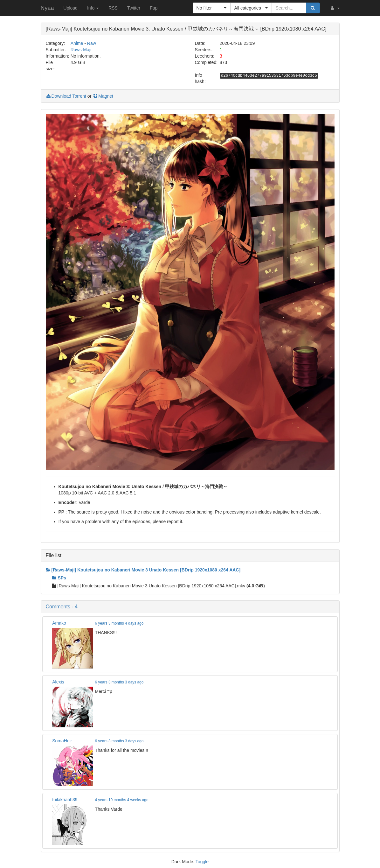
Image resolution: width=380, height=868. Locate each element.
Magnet (103, 96)
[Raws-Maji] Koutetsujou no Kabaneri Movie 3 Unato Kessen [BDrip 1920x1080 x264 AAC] (143, 570)
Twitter (134, 8)
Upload (71, 8)
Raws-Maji (81, 50)
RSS (113, 8)
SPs (59, 578)
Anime (77, 43)
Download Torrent (66, 96)
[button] (335, 8)
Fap (154, 8)
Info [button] (93, 8)
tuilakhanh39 (65, 800)
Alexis (58, 682)
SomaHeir (62, 741)
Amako (59, 623)
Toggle (202, 862)
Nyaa (47, 8)
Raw (92, 43)
